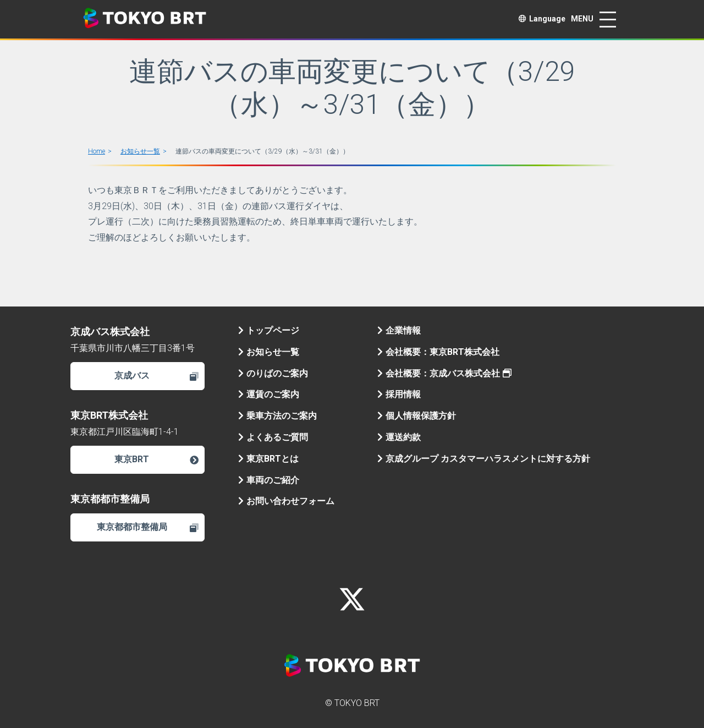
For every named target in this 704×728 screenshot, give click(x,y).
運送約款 (399, 437)
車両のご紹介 (269, 480)
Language (542, 19)
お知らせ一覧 (140, 151)
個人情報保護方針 (417, 416)
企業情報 (399, 330)
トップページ (269, 330)
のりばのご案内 (273, 373)
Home (97, 151)
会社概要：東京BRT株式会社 (438, 352)
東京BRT (156, 459)
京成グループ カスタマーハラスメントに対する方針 (484, 459)
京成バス (156, 376)
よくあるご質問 (273, 437)
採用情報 (399, 394)
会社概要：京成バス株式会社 (444, 373)
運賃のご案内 (269, 394)
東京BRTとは (268, 459)
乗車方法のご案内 (277, 416)
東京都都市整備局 (148, 527)
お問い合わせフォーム (286, 501)
